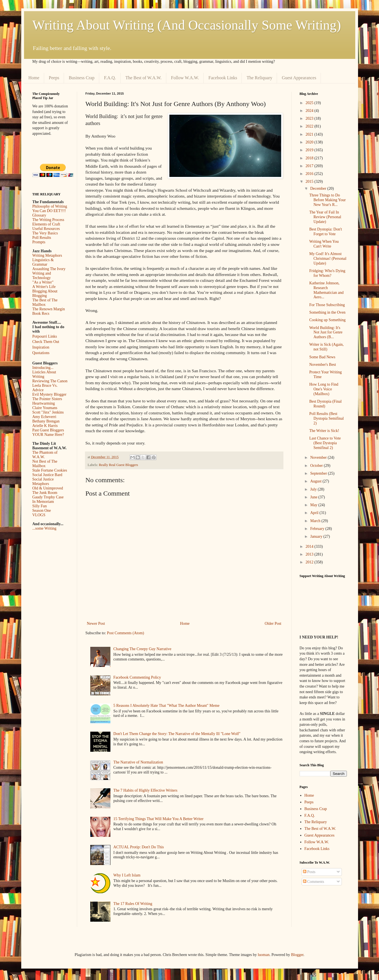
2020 (310, 142)
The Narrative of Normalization (138, 762)
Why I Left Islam (127, 875)
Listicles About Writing (44, 374)
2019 (310, 150)
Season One (42, 511)
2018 (310, 158)
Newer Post (96, 624)
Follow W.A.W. (185, 78)
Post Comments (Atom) (126, 633)
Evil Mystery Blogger (49, 394)
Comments (314, 882)
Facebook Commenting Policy (137, 677)
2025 (310, 103)
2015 (310, 182)
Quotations (41, 353)
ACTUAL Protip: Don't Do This (139, 847)
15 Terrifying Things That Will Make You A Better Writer (158, 819)
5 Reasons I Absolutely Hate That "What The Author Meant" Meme (167, 706)
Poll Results (42, 238)
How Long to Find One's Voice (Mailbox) (324, 389)
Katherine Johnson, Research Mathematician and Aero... (326, 290)
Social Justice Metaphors (43, 481)
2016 (310, 174)
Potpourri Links (45, 336)
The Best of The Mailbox (45, 302)
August (316, 481)
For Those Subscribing (327, 305)
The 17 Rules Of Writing (133, 904)
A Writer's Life (44, 287)
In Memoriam (43, 502)
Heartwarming (44, 403)
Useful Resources (46, 229)
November (319, 457)
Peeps (54, 78)
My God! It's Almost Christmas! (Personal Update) (328, 259)
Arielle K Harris (45, 426)
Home (34, 78)
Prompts (39, 242)
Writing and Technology (42, 276)
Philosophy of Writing (50, 206)
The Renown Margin (49, 309)
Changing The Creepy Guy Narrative (142, 649)
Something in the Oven (327, 312)
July (314, 489)
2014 (310, 547)
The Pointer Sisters (47, 399)
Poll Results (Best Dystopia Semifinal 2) (326, 418)
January (317, 536)
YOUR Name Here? (48, 435)
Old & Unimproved (48, 488)
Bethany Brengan (46, 421)
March (316, 521)
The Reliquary (259, 78)
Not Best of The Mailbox (45, 464)
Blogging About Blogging (45, 293)
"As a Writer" (43, 282)
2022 (310, 126)
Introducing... (43, 368)
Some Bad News (322, 357)
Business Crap (82, 78)
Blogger (297, 955)
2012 (310, 562)
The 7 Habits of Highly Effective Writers (145, 790)
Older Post (273, 624)
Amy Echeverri (44, 417)
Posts (309, 872)
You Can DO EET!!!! (49, 211)
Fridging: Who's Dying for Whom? (327, 273)
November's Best (322, 365)
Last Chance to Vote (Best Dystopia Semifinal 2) (325, 443)
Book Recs (41, 314)
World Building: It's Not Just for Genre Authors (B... (326, 332)
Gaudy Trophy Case (48, 497)
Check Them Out (46, 342)
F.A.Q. (110, 78)
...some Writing (44, 528)
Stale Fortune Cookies (50, 470)
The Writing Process (48, 220)
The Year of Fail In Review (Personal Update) (325, 217)
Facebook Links (223, 78)
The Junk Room (45, 493)
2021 (310, 134)
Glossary (39, 215)
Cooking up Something (327, 320)
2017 (310, 166)
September (319, 473)
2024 (310, 111)
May (314, 505)
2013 (310, 554)
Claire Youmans (45, 408)
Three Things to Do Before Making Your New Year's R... (327, 200)
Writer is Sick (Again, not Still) (326, 347)
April (315, 513)
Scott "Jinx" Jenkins (48, 412)
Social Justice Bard (47, 475)
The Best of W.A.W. (144, 78)
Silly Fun (40, 506)
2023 (310, 118)
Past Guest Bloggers (48, 430)
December (319, 188)
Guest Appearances (299, 78)
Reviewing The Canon (50, 381)
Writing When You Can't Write (324, 244)
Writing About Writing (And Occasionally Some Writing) (187, 25)
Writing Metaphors (47, 255)
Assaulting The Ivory (49, 269)
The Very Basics (45, 233)
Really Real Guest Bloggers (119, 465)
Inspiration (41, 347)
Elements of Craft (46, 224)
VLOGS (39, 515)
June (314, 497)
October (317, 466)
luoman (264, 955)
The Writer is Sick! (324, 431)
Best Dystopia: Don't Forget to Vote (325, 232)
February (318, 529)
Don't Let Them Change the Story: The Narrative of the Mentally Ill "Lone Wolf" (177, 734)
